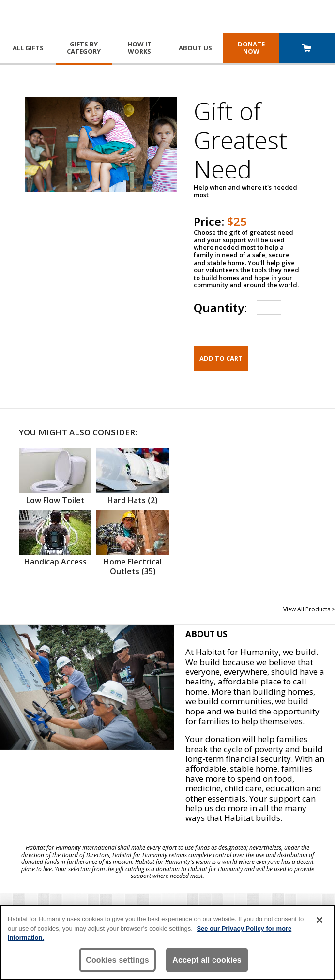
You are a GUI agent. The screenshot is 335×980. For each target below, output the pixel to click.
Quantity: (220, 307)
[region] (167, 942)
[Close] (320, 920)
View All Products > (309, 609)
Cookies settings (117, 960)
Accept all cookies (207, 960)
